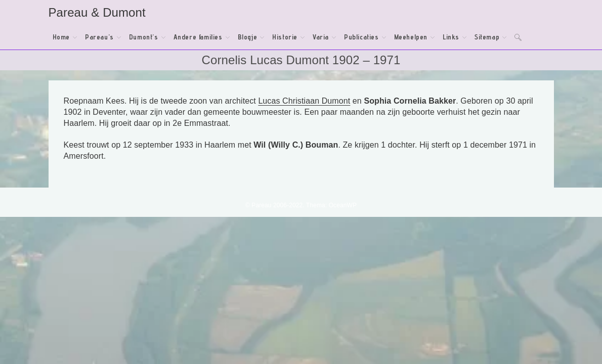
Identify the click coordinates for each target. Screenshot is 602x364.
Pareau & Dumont (97, 12)
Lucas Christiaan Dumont (304, 101)
